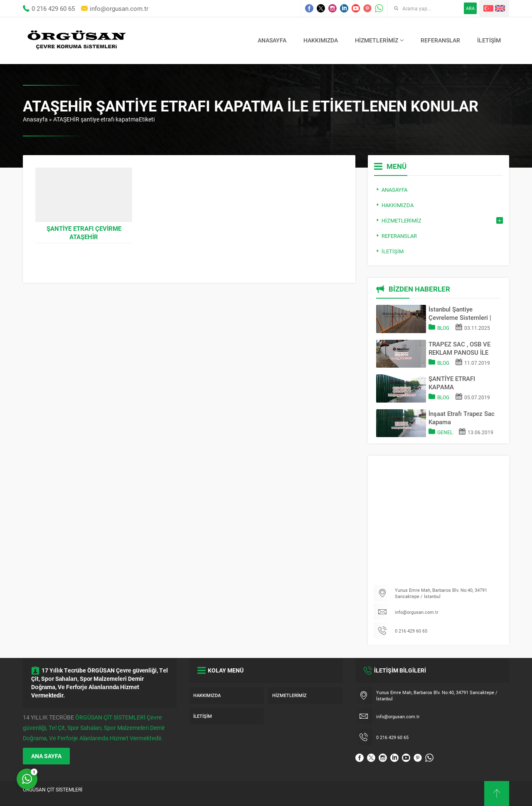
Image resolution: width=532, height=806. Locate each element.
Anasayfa (35, 119)
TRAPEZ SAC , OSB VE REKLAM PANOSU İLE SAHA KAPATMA (459, 348)
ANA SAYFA (46, 756)
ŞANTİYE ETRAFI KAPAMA (452, 383)
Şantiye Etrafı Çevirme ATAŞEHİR (84, 232)
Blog (443, 328)
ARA (470, 8)
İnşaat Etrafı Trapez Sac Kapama (462, 418)
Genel (445, 432)
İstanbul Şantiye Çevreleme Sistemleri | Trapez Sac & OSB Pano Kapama (462, 313)
